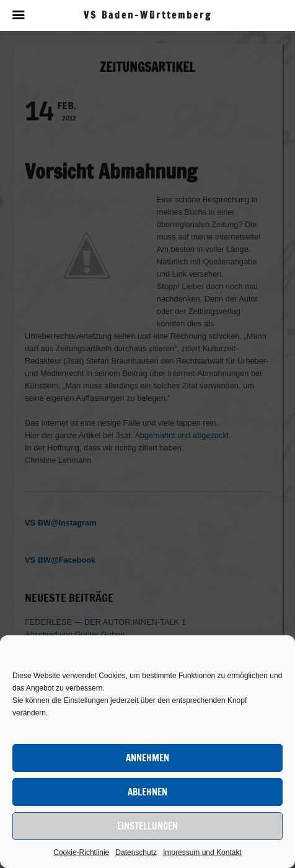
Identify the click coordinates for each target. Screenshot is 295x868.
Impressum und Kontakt (202, 852)
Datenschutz (136, 852)
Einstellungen (147, 826)
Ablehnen (147, 792)
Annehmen (147, 758)
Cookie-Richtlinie (81, 852)
